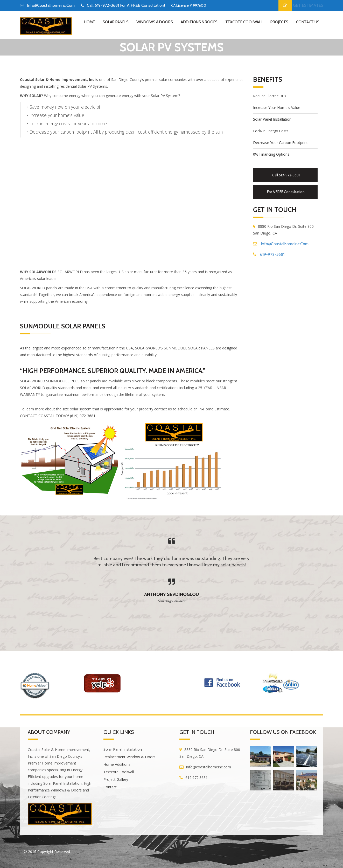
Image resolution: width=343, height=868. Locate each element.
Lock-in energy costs (271, 131)
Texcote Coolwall (244, 22)
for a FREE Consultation (286, 192)
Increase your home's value (277, 108)
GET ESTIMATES (308, 5)
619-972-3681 (272, 254)
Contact (110, 787)
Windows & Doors (155, 22)
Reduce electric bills (270, 96)
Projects (279, 22)
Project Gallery (116, 779)
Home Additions (117, 764)
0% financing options (271, 154)
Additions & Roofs (199, 22)
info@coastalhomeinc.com (51, 5)
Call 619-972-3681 (286, 175)
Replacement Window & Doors (129, 757)
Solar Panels (116, 22)
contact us (308, 22)
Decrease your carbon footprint (280, 143)
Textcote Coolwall (119, 772)
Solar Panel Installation (272, 119)
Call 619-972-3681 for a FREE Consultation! (126, 5)
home (89, 22)
